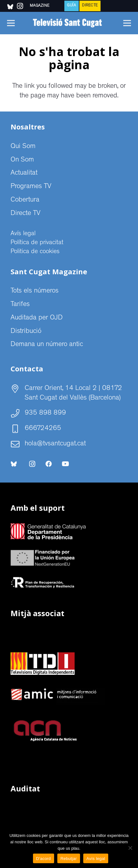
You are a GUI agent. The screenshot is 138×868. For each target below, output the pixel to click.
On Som (22, 160)
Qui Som (23, 147)
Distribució (26, 332)
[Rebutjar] (130, 848)
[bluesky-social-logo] (10, 7)
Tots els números (35, 291)
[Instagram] (32, 464)
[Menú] (11, 23)
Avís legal (23, 234)
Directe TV (25, 214)
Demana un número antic (47, 345)
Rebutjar (69, 859)
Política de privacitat (37, 243)
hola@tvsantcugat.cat (55, 444)
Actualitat (24, 173)
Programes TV (31, 187)
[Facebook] (49, 464)
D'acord (44, 859)
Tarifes (20, 305)
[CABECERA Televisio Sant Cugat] (69, 23)
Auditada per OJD (37, 318)
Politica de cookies (35, 252)
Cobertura (25, 200)
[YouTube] (65, 464)
